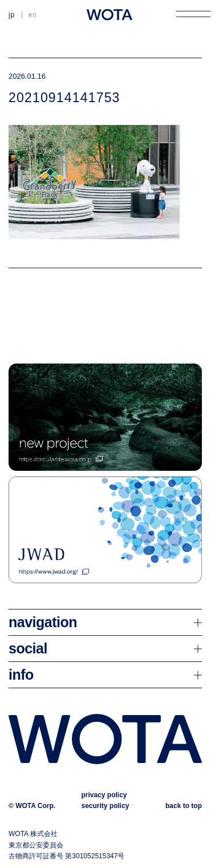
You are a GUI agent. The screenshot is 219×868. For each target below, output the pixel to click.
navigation (43, 622)
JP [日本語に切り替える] (12, 15)
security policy (105, 806)
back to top (184, 806)
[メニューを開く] (193, 14)
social (28, 648)
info (21, 675)
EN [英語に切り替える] (33, 15)
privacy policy (104, 795)
